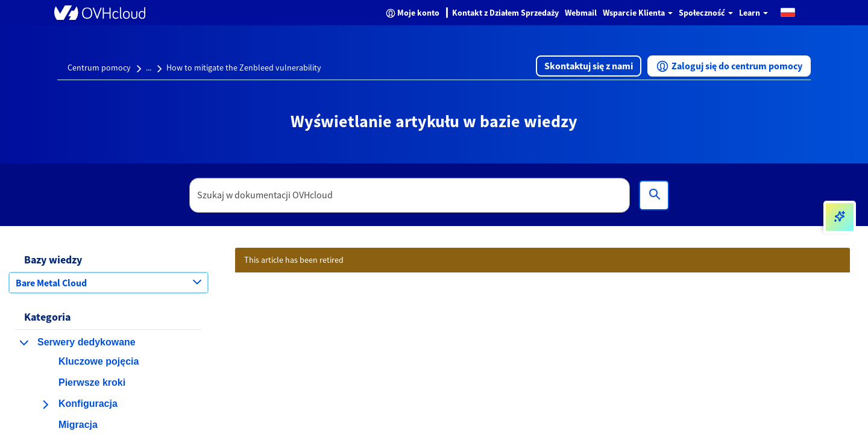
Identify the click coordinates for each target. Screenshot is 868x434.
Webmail (581, 13)
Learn (753, 13)
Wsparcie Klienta (638, 13)
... (149, 68)
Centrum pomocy (99, 68)
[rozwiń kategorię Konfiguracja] (45, 404)
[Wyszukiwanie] (654, 195)
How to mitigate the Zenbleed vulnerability (244, 68)
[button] (788, 12)
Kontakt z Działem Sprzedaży (505, 13)
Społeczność (706, 13)
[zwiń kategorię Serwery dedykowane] (24, 342)
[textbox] (410, 195)
